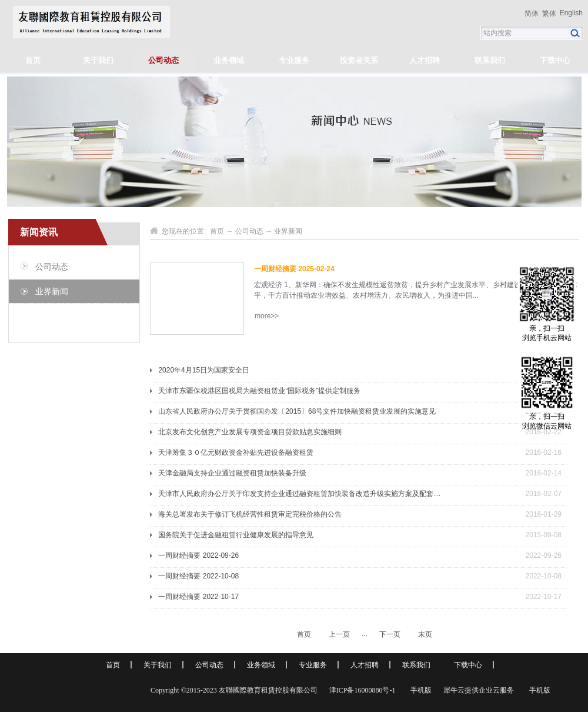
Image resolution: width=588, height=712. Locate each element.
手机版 (419, 690)
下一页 (390, 634)
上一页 (339, 634)
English (571, 13)
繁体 (549, 14)
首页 (33, 60)
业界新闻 (288, 231)
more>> (267, 316)
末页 (425, 634)
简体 (532, 14)
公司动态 (249, 231)
